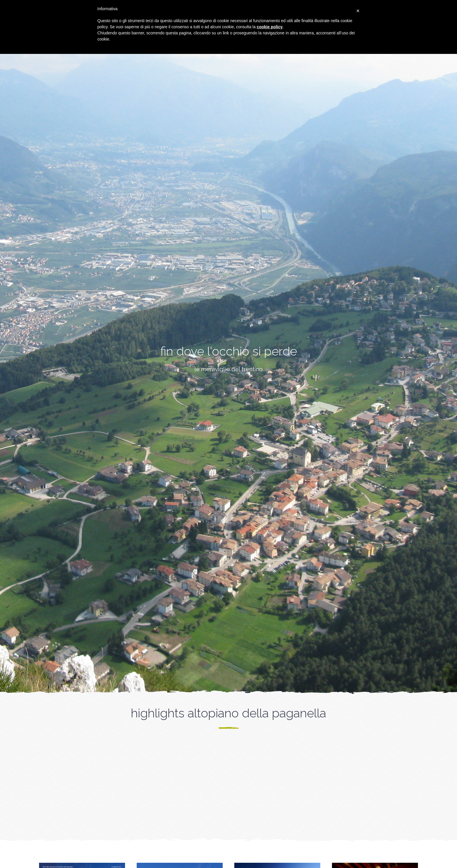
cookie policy (270, 27)
